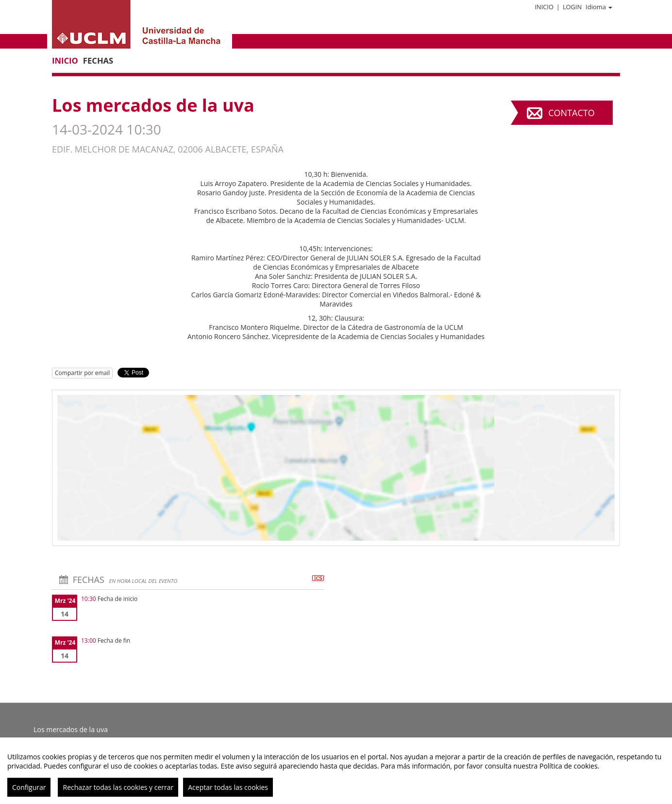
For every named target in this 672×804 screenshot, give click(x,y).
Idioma (599, 7)
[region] (336, 771)
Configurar (29, 787)
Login (572, 7)
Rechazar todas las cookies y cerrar (118, 787)
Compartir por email (82, 373)
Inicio (544, 7)
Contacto (571, 113)
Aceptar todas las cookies (228, 787)
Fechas (98, 60)
